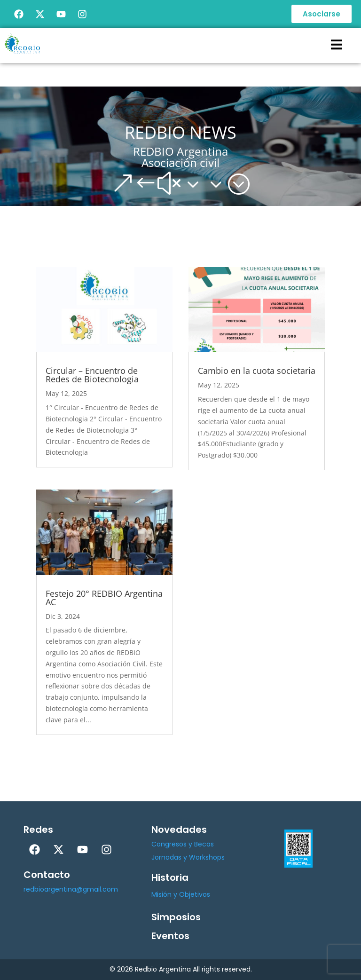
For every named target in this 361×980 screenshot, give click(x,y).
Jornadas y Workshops (188, 857)
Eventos (170, 936)
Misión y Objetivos (181, 894)
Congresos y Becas (183, 844)
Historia (170, 877)
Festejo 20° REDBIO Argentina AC (104, 598)
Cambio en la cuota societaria (257, 371)
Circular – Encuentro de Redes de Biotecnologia (92, 375)
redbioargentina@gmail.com (71, 889)
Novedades (179, 830)
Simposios (176, 917)
